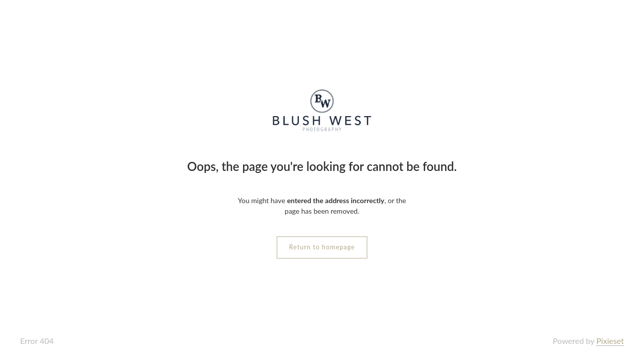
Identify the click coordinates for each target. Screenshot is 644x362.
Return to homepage (322, 247)
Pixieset (610, 341)
